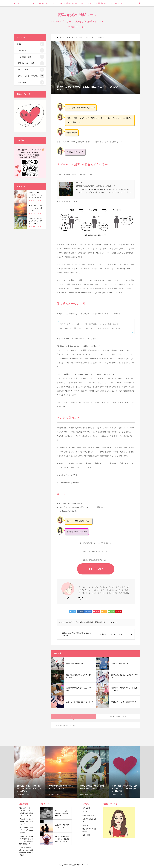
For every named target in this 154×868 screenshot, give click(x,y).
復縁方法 (96, 622)
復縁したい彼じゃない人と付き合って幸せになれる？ (26, 830)
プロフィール (43, 3)
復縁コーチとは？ (87, 3)
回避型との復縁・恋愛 (31, 63)
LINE (79, 622)
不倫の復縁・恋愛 (31, 57)
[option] (30, 772)
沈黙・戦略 (69, 622)
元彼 (82, 622)
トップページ (33, 10)
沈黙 (101, 622)
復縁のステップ (31, 70)
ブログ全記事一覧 (116, 3)
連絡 (104, 622)
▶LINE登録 (96, 569)
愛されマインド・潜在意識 (31, 76)
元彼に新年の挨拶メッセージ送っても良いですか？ (26, 822)
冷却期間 (87, 622)
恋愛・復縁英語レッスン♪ (68, 3)
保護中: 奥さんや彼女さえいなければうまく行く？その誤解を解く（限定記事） (27, 840)
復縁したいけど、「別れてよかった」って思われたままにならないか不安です (26, 812)
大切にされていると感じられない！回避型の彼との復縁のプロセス (26, 851)
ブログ (54, 3)
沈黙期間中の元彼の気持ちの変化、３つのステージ (95, 186)
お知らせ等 (31, 50)
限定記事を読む (101, 3)
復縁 (91, 622)
